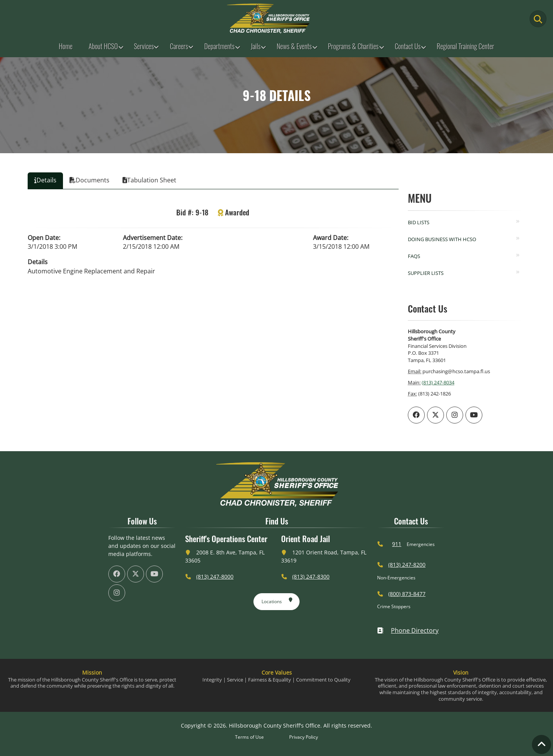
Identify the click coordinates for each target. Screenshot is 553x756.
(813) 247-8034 (438, 382)
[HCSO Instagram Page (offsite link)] (455, 415)
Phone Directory (408, 630)
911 (397, 544)
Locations (277, 600)
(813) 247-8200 (407, 565)
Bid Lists (419, 222)
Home (66, 46)
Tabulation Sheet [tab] (149, 180)
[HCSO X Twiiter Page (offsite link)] (435, 415)
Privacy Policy (304, 737)
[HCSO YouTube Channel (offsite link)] (474, 415)
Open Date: (44, 238)
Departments (219, 46)
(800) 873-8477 (407, 594)
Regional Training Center (465, 46)
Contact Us (408, 46)
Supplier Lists (426, 273)
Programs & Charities (353, 46)
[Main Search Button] (538, 19)
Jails (256, 46)
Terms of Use (249, 737)
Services (144, 46)
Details (38, 262)
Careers (179, 46)
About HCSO (103, 46)
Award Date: (331, 238)
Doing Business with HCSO (442, 239)
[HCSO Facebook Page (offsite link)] (416, 415)
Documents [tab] (89, 180)
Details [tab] (45, 180)
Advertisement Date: (153, 238)
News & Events (294, 46)
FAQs (414, 256)
